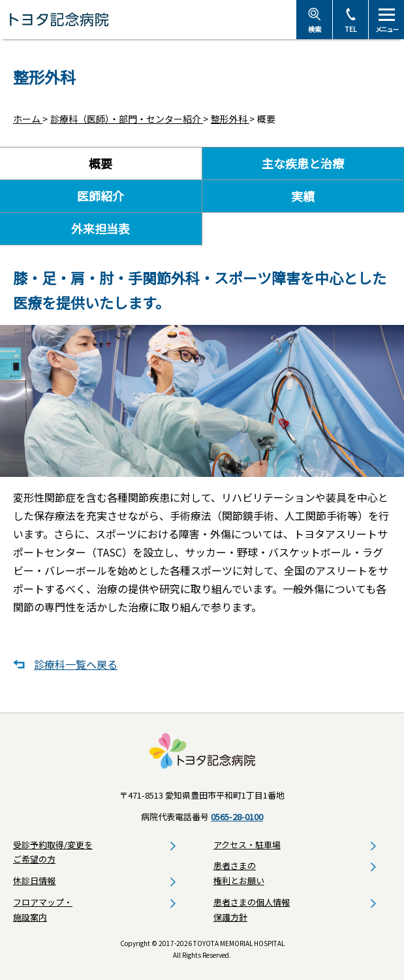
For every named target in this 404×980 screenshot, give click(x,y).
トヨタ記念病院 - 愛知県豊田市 (148, 20)
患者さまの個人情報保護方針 (252, 910)
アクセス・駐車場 (247, 845)
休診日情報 (34, 880)
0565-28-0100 (237, 817)
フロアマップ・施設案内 (43, 910)
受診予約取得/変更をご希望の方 (53, 852)
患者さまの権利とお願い (239, 873)
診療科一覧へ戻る (76, 664)
